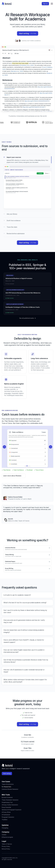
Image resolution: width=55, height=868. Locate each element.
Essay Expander (6, 807)
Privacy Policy (6, 846)
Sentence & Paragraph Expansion (12, 810)
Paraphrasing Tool (7, 802)
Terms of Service (7, 844)
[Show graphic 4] (30, 466)
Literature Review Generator (10, 789)
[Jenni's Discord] (16, 863)
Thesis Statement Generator (10, 800)
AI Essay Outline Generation (10, 805)
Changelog (5, 828)
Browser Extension (7, 797)
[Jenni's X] (12, 863)
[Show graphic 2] (28, 466)
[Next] (51, 447)
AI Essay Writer (6, 812)
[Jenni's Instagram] (3, 863)
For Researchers (6, 787)
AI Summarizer (6, 815)
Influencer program (7, 837)
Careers (4, 835)
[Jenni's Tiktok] (9, 863)
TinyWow (5, 820)
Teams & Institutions (8, 784)
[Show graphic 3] (29, 466)
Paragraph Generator (8, 817)
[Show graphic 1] (26, 466)
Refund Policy (6, 849)
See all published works (27, 318)
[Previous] (4, 447)
